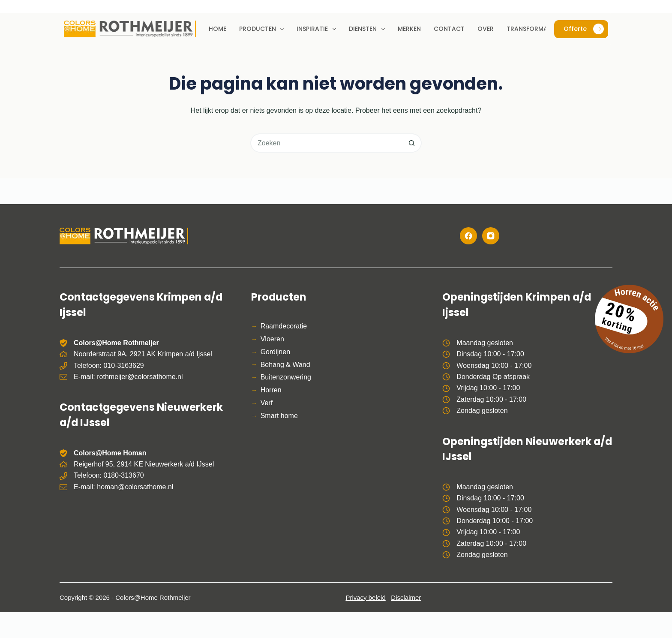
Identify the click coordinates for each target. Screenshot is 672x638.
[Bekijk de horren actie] (629, 319)
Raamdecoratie (284, 326)
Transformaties (533, 29)
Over (486, 29)
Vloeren (272, 339)
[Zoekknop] (412, 143)
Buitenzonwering (286, 377)
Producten (263, 29)
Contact (449, 29)
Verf (267, 403)
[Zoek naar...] (326, 143)
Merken (409, 29)
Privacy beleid (365, 597)
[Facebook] (468, 236)
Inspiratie (318, 29)
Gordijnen (275, 352)
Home (217, 29)
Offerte (584, 29)
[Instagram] (491, 236)
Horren (271, 390)
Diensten (369, 29)
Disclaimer (406, 597)
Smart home (279, 416)
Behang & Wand (285, 365)
